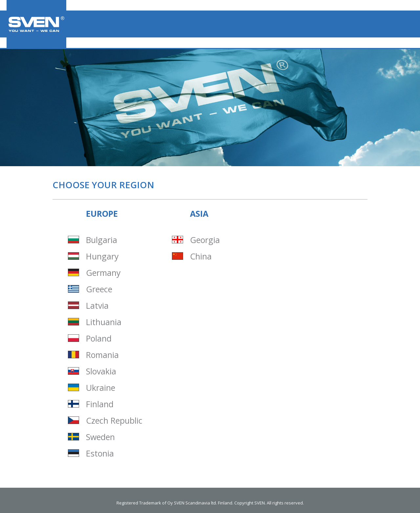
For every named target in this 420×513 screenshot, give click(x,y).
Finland (100, 404)
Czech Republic (114, 421)
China (201, 256)
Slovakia (101, 371)
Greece (99, 289)
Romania (102, 355)
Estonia (100, 453)
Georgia (205, 240)
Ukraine (101, 388)
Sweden (100, 437)
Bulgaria (102, 240)
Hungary (102, 256)
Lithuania (104, 322)
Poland (99, 338)
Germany (103, 273)
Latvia (97, 306)
